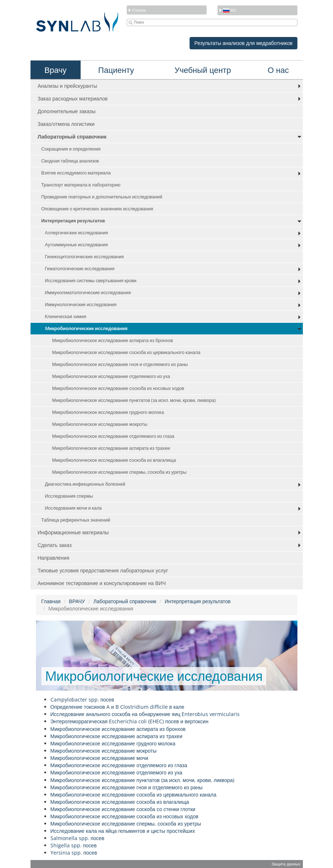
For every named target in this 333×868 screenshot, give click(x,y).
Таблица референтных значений (76, 520)
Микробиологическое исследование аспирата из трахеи (111, 448)
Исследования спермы (69, 496)
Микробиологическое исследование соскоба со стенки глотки (123, 809)
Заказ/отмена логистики (66, 124)
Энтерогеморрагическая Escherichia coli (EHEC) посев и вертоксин (129, 721)
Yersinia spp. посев (74, 853)
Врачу (55, 70)
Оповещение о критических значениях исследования (97, 209)
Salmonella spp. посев (78, 838)
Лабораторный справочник (72, 137)
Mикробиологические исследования (86, 328)
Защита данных (286, 864)
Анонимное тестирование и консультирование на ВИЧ (102, 583)
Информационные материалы (73, 532)
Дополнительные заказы (67, 111)
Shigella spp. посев (74, 845)
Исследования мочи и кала (74, 508)
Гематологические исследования (80, 269)
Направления (54, 558)
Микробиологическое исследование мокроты (100, 424)
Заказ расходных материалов (73, 98)
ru (227, 10)
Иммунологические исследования (81, 305)
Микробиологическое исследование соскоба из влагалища (114, 460)
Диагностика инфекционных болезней (85, 484)
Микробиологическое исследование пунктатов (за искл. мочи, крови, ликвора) (134, 400)
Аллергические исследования (77, 233)
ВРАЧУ (77, 601)
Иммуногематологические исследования (88, 293)
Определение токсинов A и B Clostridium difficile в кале (117, 707)
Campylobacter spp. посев (82, 700)
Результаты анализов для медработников (243, 43)
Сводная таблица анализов (70, 161)
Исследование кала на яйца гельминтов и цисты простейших (123, 831)
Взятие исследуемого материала (76, 173)
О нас (278, 70)
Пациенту (116, 70)
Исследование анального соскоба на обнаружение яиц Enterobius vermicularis (145, 714)
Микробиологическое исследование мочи (100, 758)
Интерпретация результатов (73, 221)
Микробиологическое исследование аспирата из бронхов (113, 340)
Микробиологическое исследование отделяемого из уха (111, 376)
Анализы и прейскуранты (68, 86)
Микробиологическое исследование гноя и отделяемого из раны (120, 364)
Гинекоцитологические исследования (84, 257)
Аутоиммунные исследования (76, 245)
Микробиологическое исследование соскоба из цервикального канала (126, 352)
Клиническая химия (66, 316)
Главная (51, 601)
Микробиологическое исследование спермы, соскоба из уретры (119, 472)
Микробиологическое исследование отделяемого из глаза (113, 436)
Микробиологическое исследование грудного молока (108, 412)
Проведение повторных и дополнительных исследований (102, 197)
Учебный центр (203, 70)
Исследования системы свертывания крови (91, 281)
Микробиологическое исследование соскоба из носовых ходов (118, 388)
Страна (137, 10)
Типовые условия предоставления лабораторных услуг (103, 570)
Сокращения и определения (71, 149)
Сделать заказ (55, 545)
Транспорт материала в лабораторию (81, 185)
